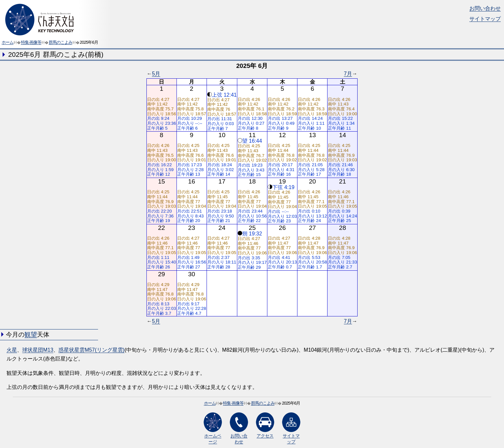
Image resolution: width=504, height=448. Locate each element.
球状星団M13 (38, 350)
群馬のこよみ (60, 42)
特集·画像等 (31, 42)
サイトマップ (485, 19)
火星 (12, 350)
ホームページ (213, 428)
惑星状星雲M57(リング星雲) (92, 350)
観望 (31, 335)
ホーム (8, 42)
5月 (156, 74)
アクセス (265, 425)
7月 (348, 74)
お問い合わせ (485, 8)
